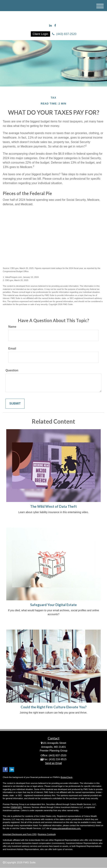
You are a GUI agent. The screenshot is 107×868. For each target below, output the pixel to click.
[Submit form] (15, 404)
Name (12, 327)
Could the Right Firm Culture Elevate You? (54, 707)
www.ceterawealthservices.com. (67, 828)
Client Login (40, 34)
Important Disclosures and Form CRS (20, 834)
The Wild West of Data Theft (53, 506)
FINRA (14, 807)
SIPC (20, 807)
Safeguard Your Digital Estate (53, 605)
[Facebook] (55, 26)
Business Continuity (47, 834)
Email (12, 349)
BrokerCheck (67, 777)
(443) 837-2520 (64, 34)
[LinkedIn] (50, 26)
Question (12, 370)
